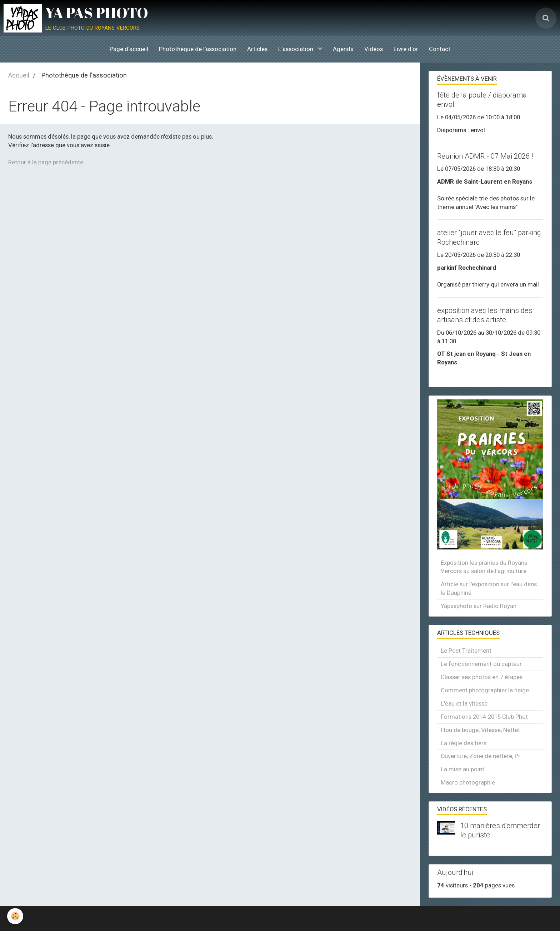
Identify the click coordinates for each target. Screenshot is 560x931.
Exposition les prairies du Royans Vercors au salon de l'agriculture (484, 567)
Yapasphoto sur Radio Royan (479, 606)
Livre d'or (406, 49)
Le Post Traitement (466, 651)
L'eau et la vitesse (464, 703)
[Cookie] (15, 916)
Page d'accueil (129, 49)
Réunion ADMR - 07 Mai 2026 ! (485, 156)
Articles (257, 49)
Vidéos (374, 49)
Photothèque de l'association (198, 49)
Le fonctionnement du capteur (481, 664)
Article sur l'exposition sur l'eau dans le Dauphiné (489, 588)
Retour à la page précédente (46, 162)
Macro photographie (468, 782)
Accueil (19, 75)
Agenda (343, 49)
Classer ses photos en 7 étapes (482, 677)
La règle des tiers (464, 743)
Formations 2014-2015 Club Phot (484, 717)
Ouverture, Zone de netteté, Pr (481, 756)
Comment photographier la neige (485, 690)
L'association (296, 49)
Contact (440, 49)
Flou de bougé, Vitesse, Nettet (480, 730)
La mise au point (462, 769)
